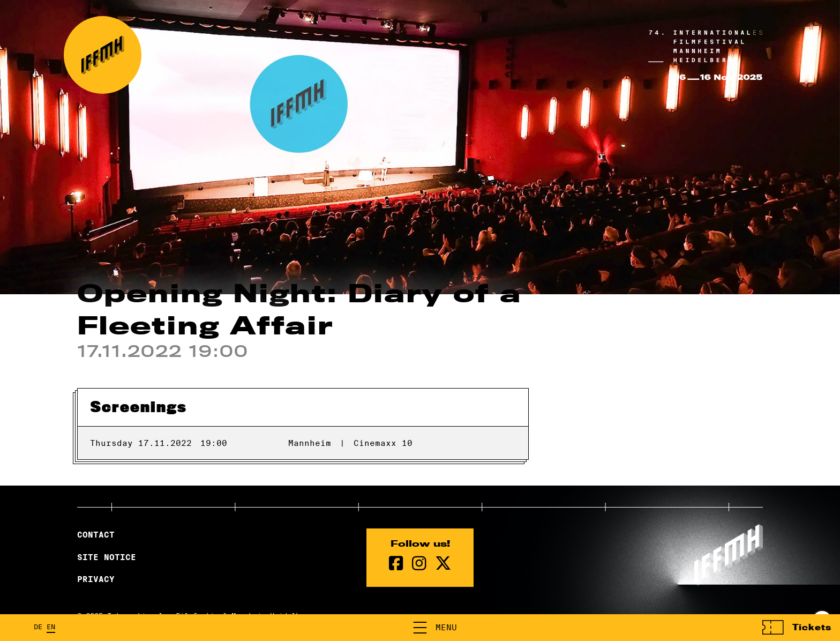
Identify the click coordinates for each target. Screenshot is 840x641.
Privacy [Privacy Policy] (96, 579)
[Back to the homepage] (103, 55)
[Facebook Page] (396, 564)
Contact (96, 535)
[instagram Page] (419, 564)
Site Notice (107, 557)
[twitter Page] (443, 564)
